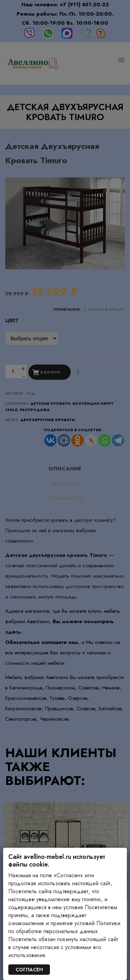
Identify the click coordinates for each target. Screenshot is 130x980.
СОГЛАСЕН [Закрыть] (29, 970)
